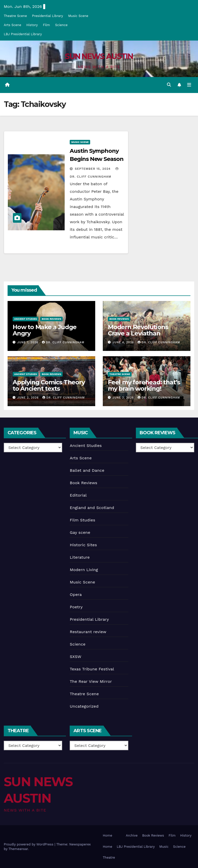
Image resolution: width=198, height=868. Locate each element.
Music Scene (78, 16)
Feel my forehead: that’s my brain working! (144, 385)
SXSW (76, 657)
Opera (76, 595)
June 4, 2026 (124, 342)
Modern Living (84, 570)
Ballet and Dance (87, 470)
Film (46, 25)
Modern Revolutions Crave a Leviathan (138, 330)
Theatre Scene (15, 16)
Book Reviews (51, 319)
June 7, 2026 (28, 342)
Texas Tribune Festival (92, 669)
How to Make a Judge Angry (45, 330)
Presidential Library (48, 16)
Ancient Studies (26, 319)
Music (164, 847)
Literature (80, 557)
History (32, 25)
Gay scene (80, 532)
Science (61, 25)
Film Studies (82, 520)
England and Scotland (92, 508)
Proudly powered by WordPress (29, 844)
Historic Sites (83, 545)
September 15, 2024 (93, 169)
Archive (132, 835)
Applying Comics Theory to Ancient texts (49, 385)
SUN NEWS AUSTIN (99, 56)
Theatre (109, 857)
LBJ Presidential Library (23, 34)
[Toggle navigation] (189, 85)
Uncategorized (84, 706)
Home (107, 835)
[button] (169, 85)
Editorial (78, 495)
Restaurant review (88, 632)
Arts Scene (13, 25)
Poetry (76, 607)
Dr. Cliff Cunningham (63, 342)
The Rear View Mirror (91, 681)
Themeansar (18, 849)
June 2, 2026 (29, 398)
